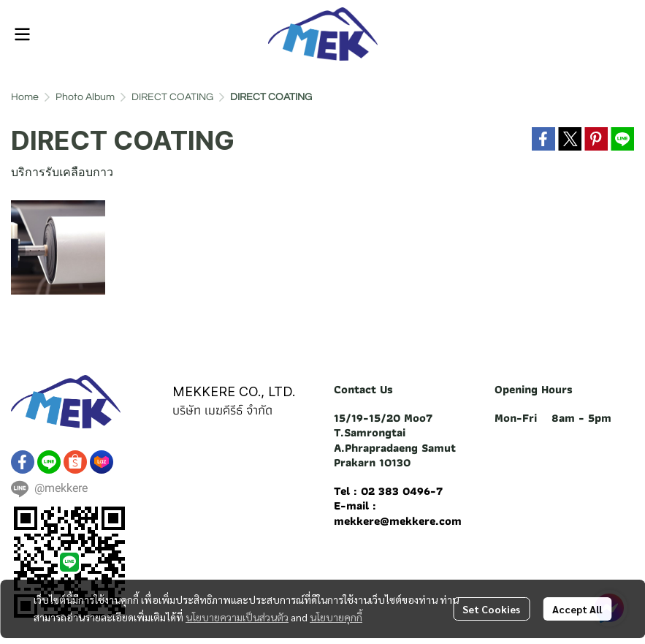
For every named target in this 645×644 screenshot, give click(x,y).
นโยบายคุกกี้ (336, 617)
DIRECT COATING (172, 97)
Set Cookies (491, 609)
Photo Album (85, 97)
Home (25, 97)
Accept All (577, 609)
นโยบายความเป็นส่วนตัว (237, 617)
